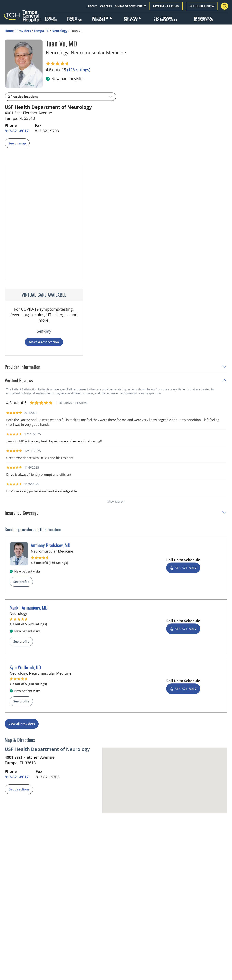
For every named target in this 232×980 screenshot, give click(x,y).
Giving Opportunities (131, 6)
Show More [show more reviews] (116, 501)
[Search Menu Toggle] (225, 6)
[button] (60, 97)
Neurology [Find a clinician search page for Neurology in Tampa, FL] (60, 31)
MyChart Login (166, 6)
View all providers (22, 724)
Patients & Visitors (133, 19)
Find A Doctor (51, 19)
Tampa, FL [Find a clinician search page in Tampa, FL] (41, 31)
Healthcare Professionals (165, 19)
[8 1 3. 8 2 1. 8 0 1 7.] (17, 131)
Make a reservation (44, 342)
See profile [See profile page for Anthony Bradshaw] (21, 582)
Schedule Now (202, 6)
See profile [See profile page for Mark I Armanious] (21, 642)
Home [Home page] (9, 31)
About (92, 6)
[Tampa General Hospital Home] (23, 18)
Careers (106, 6)
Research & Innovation (204, 19)
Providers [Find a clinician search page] (24, 31)
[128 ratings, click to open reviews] (79, 70)
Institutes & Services (102, 19)
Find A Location (75, 19)
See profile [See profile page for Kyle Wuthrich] (21, 701)
